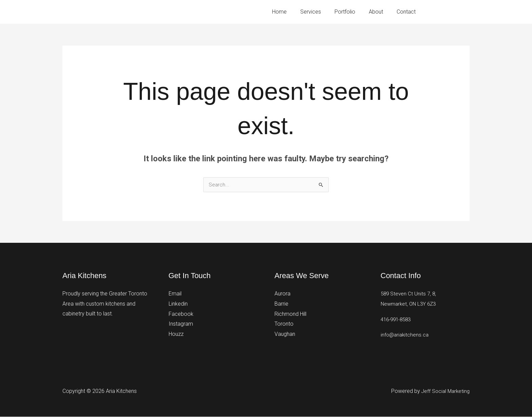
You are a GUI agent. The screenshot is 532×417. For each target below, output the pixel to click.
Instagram (181, 324)
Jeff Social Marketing (444, 391)
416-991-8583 (455, 12)
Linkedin (178, 304)
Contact (407, 12)
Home (292, 12)
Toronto (284, 324)
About (380, 12)
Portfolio (352, 12)
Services (320, 12)
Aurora (282, 294)
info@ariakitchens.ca (406, 335)
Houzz (176, 334)
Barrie (281, 304)
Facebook (181, 314)
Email (175, 294)
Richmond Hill (290, 314)
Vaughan (285, 334)
